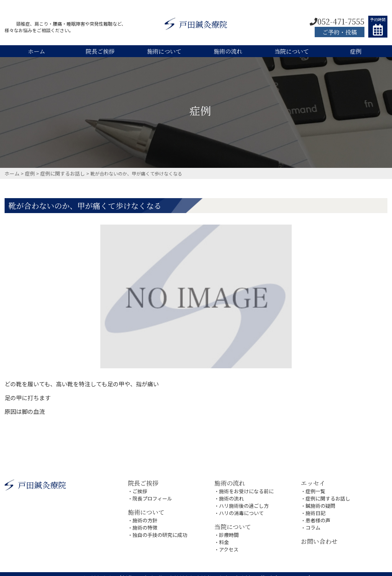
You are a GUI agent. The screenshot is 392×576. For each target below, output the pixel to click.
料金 (224, 536)
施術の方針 (144, 516)
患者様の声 (317, 515)
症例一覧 (315, 489)
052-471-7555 (337, 21)
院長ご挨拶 (100, 51)
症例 (356, 51)
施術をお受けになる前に (244, 489)
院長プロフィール (151, 496)
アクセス (228, 542)
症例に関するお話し (326, 496)
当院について (292, 51)
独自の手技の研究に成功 (158, 529)
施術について (164, 51)
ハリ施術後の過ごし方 (242, 502)
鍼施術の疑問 (319, 502)
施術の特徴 (144, 523)
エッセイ (312, 482)
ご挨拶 (139, 489)
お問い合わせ (318, 535)
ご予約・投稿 (340, 32)
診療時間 (228, 529)
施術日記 (315, 509)
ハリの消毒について (240, 509)
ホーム (37, 51)
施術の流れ (228, 51)
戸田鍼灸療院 (196, 25)
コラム (312, 522)
